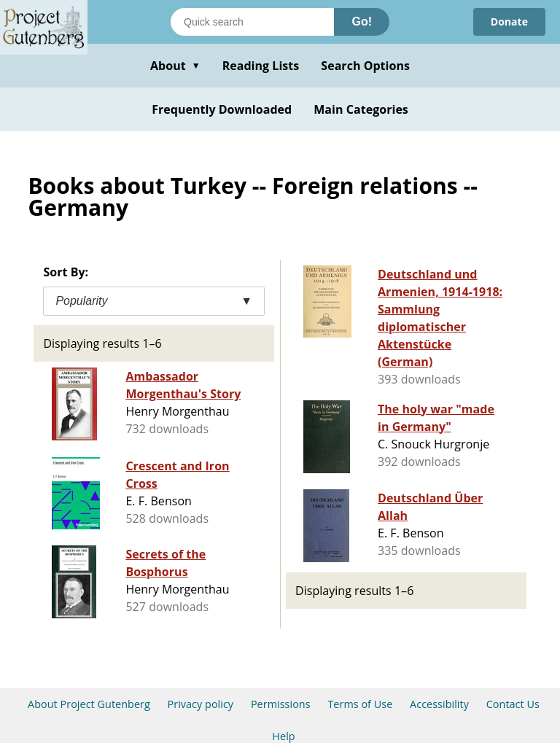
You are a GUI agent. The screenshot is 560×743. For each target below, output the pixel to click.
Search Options (365, 66)
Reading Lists (261, 66)
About (175, 66)
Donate (509, 22)
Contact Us (513, 704)
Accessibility (439, 704)
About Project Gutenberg (89, 704)
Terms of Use (360, 704)
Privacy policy (201, 704)
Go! (362, 22)
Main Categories (361, 109)
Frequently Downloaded (222, 109)
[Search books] (252, 22)
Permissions (281, 704)
